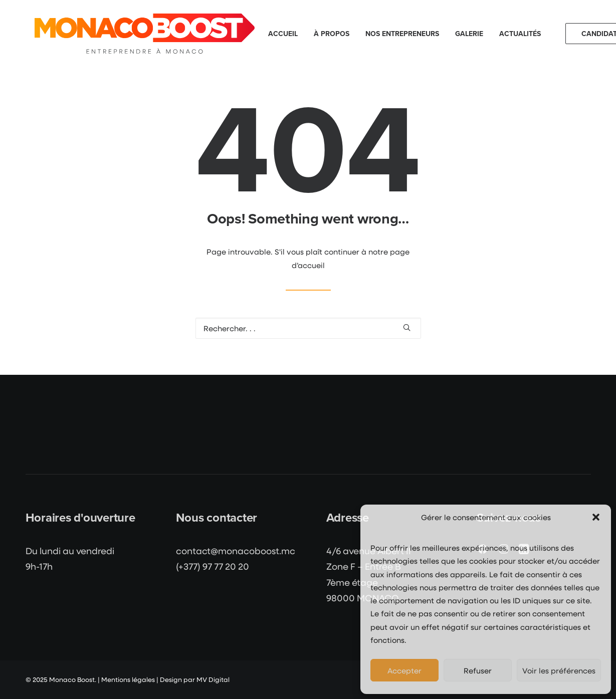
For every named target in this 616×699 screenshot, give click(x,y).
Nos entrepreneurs (402, 34)
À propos (332, 34)
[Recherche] (308, 328)
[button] (596, 517)
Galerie (469, 34)
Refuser (478, 670)
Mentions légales (128, 679)
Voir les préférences (559, 670)
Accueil (283, 34)
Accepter (404, 670)
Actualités (520, 34)
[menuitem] (283, 34)
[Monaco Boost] (145, 34)
